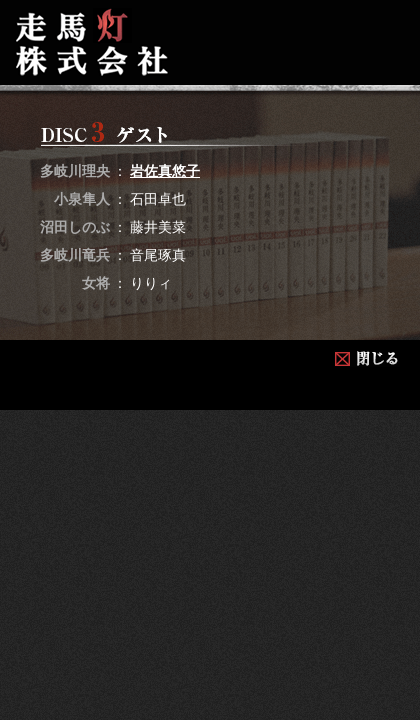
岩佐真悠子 (165, 171)
